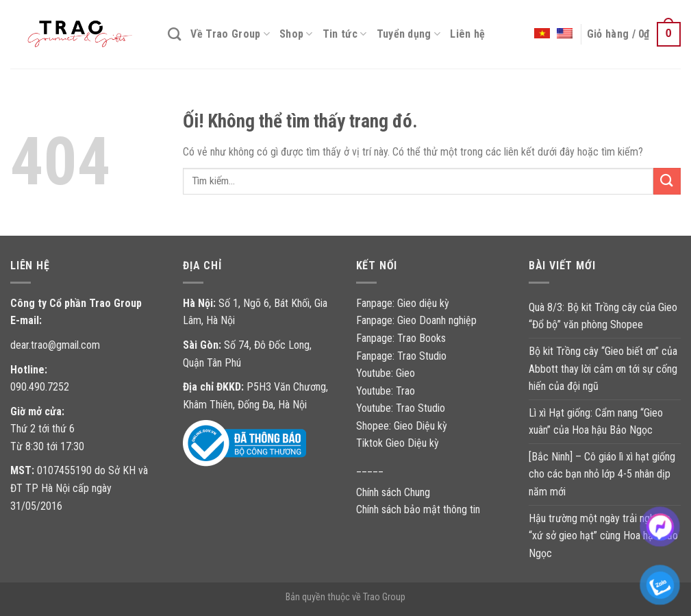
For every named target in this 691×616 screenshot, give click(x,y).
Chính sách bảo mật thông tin (418, 509)
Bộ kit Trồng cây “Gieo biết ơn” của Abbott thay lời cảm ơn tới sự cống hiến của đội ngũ (603, 369)
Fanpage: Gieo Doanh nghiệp (416, 320)
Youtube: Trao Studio (401, 408)
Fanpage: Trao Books (402, 338)
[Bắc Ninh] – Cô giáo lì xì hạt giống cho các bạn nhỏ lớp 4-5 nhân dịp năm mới (602, 474)
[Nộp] (667, 181)
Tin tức (345, 34)
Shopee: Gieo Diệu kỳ (402, 426)
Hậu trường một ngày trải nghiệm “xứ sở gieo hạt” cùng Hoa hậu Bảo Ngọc (603, 536)
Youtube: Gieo (386, 373)
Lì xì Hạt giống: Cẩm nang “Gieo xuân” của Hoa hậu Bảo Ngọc (596, 422)
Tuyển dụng (409, 34)
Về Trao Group (230, 34)
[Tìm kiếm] (174, 34)
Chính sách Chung (393, 492)
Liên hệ (467, 34)
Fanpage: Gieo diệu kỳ (403, 303)
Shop (296, 34)
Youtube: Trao (387, 391)
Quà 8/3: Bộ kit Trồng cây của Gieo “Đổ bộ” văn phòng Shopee (603, 316)
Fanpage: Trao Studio (401, 356)
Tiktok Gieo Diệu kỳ (398, 443)
